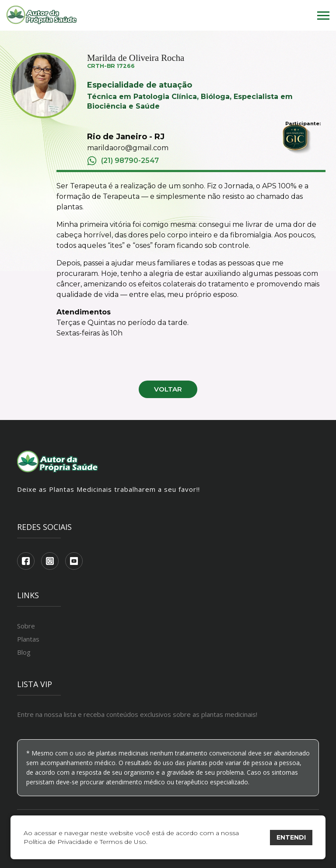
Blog (24, 652)
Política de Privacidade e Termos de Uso (85, 842)
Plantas (28, 639)
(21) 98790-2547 (123, 161)
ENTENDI (291, 837)
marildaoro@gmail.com (128, 148)
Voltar (168, 389)
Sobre (26, 626)
